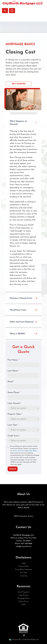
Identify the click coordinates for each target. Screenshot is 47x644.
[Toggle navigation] (12, 11)
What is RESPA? (23, 334)
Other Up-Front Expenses (23, 322)
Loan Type (13, 425)
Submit (13, 469)
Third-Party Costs (23, 310)
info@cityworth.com (23, 547)
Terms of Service (18, 451)
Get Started (19, 84)
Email (11, 382)
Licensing (23, 576)
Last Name (13, 371)
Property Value (15, 414)
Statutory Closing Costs (23, 298)
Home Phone (14, 392)
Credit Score (14, 436)
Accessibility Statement (23, 570)
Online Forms (23, 602)
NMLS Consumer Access (23, 516)
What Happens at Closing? (23, 123)
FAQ (23, 605)
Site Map (23, 573)
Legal (23, 563)
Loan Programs (23, 592)
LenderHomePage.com (30, 640)
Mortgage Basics (24, 598)
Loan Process (24, 595)
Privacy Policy (32, 451)
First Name (13, 360)
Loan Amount (14, 403)
